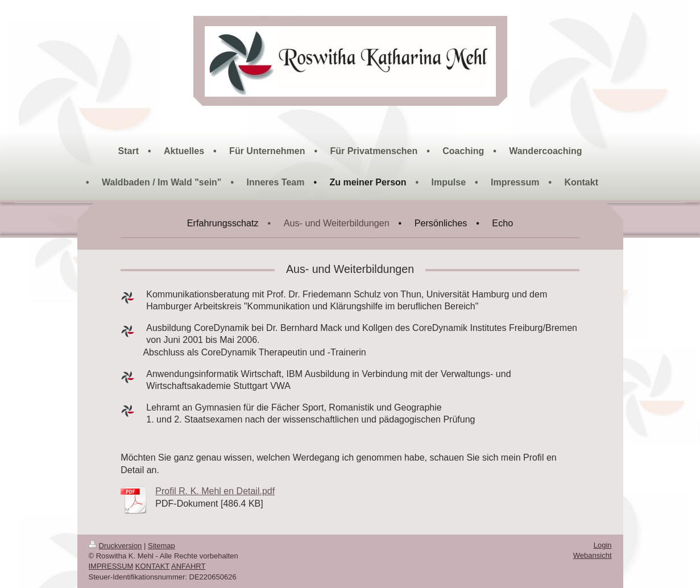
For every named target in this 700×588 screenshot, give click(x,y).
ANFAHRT (188, 566)
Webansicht (593, 555)
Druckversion (115, 546)
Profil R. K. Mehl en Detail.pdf (215, 491)
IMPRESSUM (111, 566)
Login (603, 545)
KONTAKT (152, 566)
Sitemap (161, 546)
